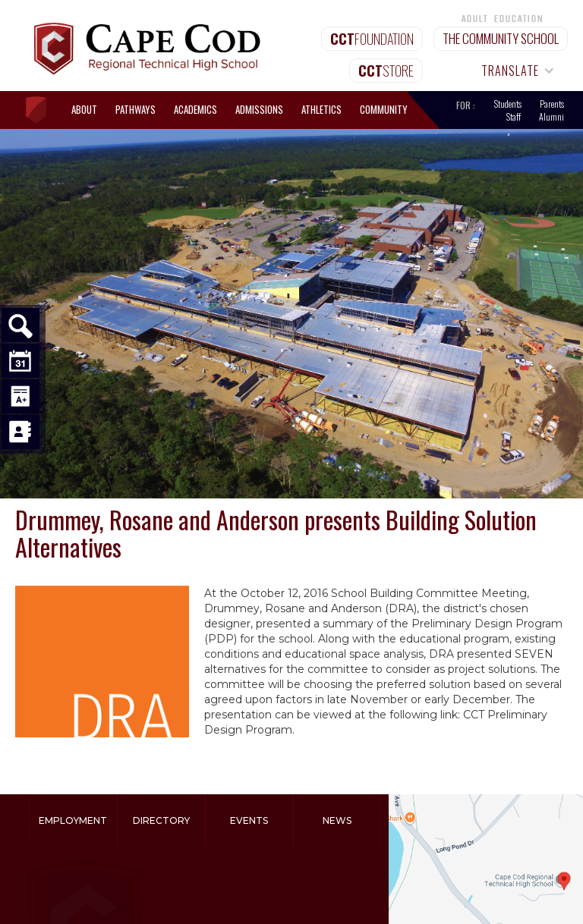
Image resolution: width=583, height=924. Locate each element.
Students (508, 104)
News (337, 820)
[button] (511, 71)
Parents (552, 104)
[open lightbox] (102, 662)
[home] (43, 110)
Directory (161, 820)
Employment (73, 820)
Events (249, 820)
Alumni (551, 117)
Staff (514, 117)
